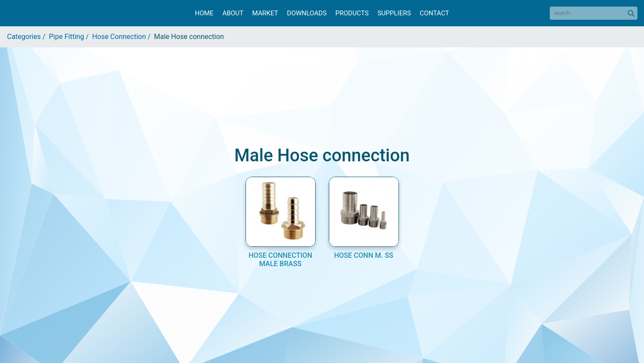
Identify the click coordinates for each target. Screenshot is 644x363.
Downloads (307, 13)
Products (352, 13)
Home (204, 13)
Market (265, 13)
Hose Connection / (123, 37)
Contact (434, 13)
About (233, 13)
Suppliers (394, 13)
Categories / (28, 37)
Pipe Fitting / (71, 37)
